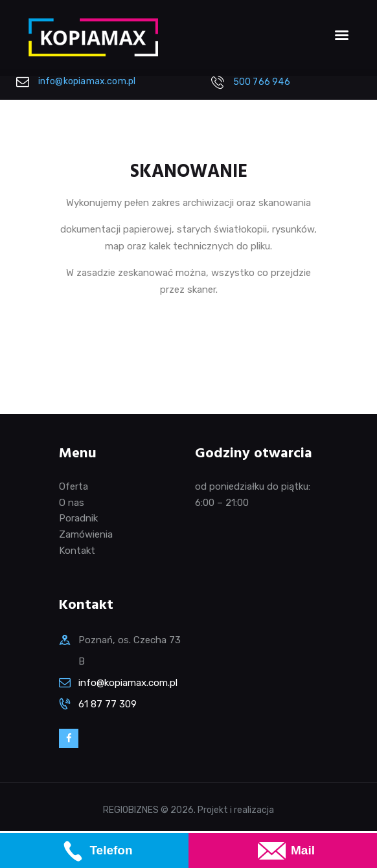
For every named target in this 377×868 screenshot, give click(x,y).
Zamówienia (86, 534)
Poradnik (78, 518)
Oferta (74, 486)
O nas (72, 503)
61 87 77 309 (108, 704)
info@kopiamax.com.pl (128, 683)
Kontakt (77, 551)
